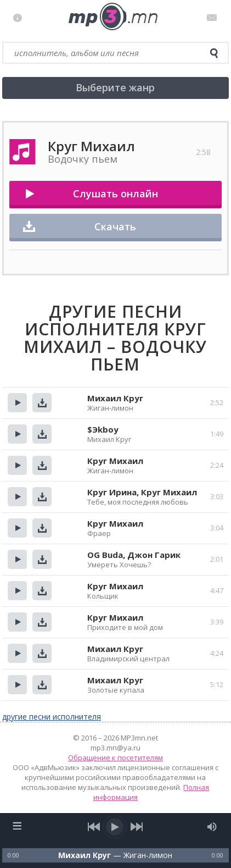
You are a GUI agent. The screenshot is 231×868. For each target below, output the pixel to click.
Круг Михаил (115, 461)
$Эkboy (103, 429)
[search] (214, 53)
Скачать (115, 226)
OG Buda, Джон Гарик (134, 555)
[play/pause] (115, 827)
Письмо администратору (214, 18)
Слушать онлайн (116, 193)
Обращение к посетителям (116, 758)
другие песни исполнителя (52, 717)
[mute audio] (212, 827)
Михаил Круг (115, 398)
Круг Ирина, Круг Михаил (142, 492)
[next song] (136, 827)
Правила (20, 18)
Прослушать (17, 403)
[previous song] (94, 827)
